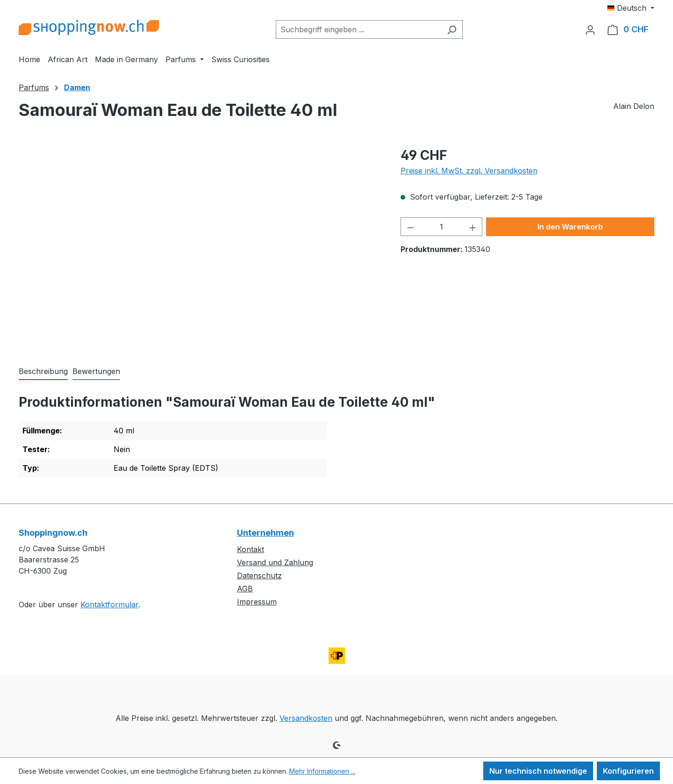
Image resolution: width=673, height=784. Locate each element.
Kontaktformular (109, 604)
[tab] (43, 372)
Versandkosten (306, 718)
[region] (200, 246)
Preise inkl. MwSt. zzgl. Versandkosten (469, 171)
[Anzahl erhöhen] (473, 227)
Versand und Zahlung (275, 562)
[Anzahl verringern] (410, 227)
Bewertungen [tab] (96, 371)
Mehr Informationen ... (322, 771)
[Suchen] (452, 29)
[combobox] (358, 29)
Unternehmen (265, 533)
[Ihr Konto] (590, 29)
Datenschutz (259, 575)
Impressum (257, 602)
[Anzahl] (441, 227)
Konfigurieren (628, 771)
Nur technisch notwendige (538, 771)
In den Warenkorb (570, 227)
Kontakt (251, 549)
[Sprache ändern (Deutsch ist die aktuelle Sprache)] (631, 8)
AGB (245, 589)
